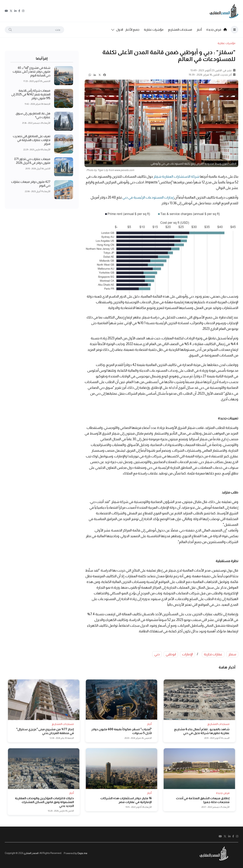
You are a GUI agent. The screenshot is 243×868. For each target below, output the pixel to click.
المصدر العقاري (31, 853)
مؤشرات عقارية (154, 30)
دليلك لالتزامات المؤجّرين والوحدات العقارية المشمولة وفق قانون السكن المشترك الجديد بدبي (44, 802)
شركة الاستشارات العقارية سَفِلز (176, 177)
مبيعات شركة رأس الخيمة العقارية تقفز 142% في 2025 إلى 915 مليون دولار (31, 95)
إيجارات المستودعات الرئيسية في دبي (148, 197)
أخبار (199, 30)
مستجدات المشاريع (180, 30)
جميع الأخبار (132, 30)
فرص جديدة (214, 30)
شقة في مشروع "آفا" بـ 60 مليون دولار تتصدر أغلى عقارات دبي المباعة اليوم (32, 72)
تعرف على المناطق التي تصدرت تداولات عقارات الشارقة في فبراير (32, 140)
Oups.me (82, 853)
